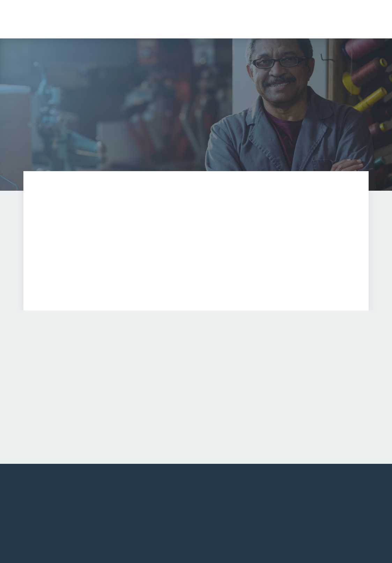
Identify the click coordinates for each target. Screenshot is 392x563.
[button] (285, 19)
